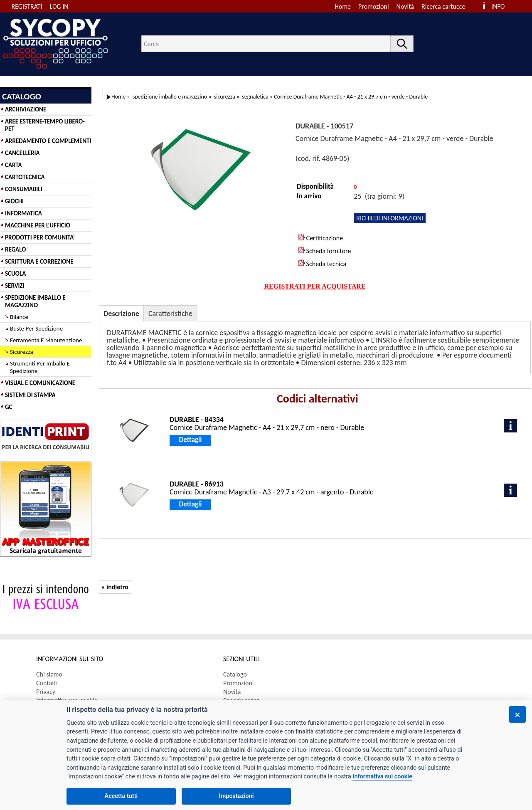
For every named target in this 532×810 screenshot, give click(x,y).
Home (343, 6)
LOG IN (59, 6)
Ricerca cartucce (443, 6)
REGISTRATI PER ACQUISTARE (315, 286)
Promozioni (374, 6)
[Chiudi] (517, 714)
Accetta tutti (121, 796)
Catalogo (235, 674)
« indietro (115, 587)
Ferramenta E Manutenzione (46, 340)
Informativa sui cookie (382, 777)
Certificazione (320, 238)
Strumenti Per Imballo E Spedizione (40, 367)
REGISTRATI (27, 6)
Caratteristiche (170, 314)
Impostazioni (236, 796)
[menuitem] (447, 6)
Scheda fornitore (324, 251)
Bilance (19, 317)
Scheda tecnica (322, 264)
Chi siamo (49, 674)
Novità (405, 6)
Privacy (46, 692)
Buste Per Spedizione (36, 328)
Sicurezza (22, 352)
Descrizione (121, 314)
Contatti (47, 683)
